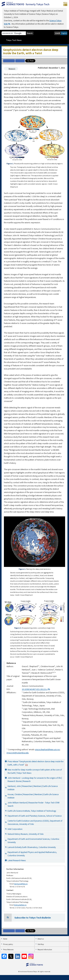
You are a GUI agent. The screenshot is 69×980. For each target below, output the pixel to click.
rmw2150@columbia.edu (18, 753)
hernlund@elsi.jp (21, 884)
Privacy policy (8, 944)
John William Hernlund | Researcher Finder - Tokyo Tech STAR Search (34, 804)
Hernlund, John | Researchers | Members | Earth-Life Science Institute (33, 788)
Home (5, 939)
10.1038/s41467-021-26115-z (35, 689)
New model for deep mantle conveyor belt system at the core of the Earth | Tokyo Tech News (35, 771)
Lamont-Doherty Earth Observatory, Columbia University (32, 847)
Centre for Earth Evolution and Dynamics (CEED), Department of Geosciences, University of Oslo (35, 822)
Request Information (45, 949)
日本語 (57, 33)
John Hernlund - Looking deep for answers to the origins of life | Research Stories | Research (35, 779)
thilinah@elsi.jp (20, 905)
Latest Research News (17, 860)
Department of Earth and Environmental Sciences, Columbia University (33, 840)
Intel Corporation (15, 829)
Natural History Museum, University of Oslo (26, 834)
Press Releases (8, 949)
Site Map (41, 944)
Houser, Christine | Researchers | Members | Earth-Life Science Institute (33, 796)
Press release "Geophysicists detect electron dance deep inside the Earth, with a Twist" (36, 763)
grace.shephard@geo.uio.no (47, 749)
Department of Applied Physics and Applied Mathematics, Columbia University (32, 854)
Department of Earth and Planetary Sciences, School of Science (35, 816)
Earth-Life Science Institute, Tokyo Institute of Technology (32, 811)
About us (41, 939)
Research (12, 69)
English (64, 33)
